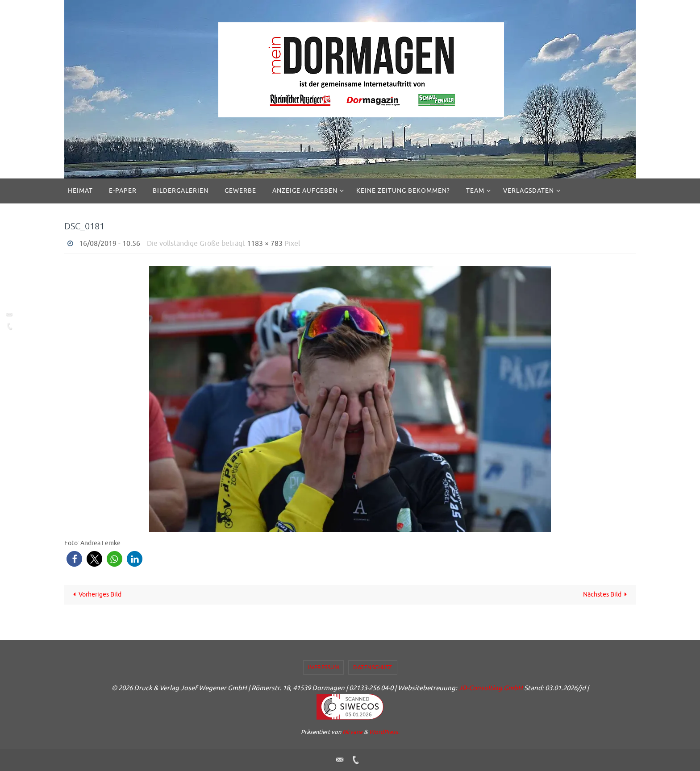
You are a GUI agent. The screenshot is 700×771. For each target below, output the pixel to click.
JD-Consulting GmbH (491, 688)
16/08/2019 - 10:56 (110, 244)
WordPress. (384, 732)
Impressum (324, 667)
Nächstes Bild (607, 595)
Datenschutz (373, 667)
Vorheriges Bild (96, 595)
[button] (74, 559)
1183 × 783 (265, 244)
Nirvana (352, 732)
